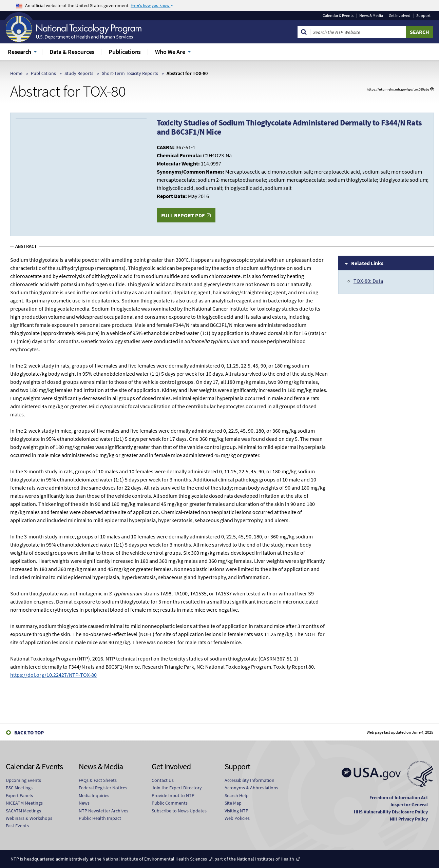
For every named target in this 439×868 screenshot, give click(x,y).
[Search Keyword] (358, 32)
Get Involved (400, 16)
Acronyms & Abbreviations (251, 788)
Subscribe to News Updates (179, 811)
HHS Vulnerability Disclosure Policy (391, 812)
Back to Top (29, 733)
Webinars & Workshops (29, 818)
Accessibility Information (250, 780)
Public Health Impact (100, 818)
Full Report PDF (183, 215)
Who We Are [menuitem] (170, 52)
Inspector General (409, 805)
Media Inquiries (94, 795)
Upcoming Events (23, 780)
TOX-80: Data (368, 281)
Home (16, 73)
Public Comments (170, 803)
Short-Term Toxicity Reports (130, 73)
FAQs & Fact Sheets (98, 780)
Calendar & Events (338, 16)
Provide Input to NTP (173, 795)
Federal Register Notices (103, 788)
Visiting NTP (236, 811)
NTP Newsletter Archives (103, 811)
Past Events (17, 826)
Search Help (237, 795)
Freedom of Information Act (399, 797)
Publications (43, 73)
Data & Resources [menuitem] (72, 52)
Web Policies (237, 818)
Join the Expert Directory (177, 788)
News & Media (371, 16)
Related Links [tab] (367, 263)
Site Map (233, 803)
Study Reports (79, 73)
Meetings (19, 788)
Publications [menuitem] (125, 52)
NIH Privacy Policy (409, 819)
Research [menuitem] (20, 52)
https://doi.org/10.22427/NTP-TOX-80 (53, 675)
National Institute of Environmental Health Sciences (155, 859)
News (84, 803)
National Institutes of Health (265, 859)
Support (423, 16)
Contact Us (163, 780)
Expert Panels (19, 795)
